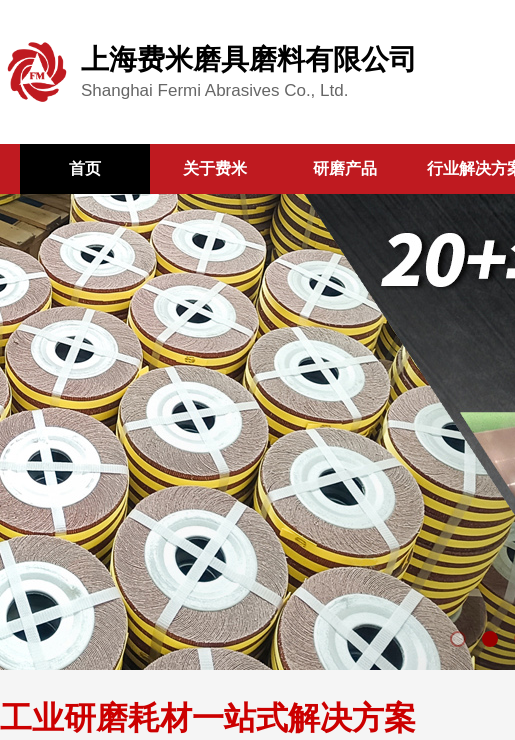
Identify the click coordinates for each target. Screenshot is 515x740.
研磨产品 (345, 168)
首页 (85, 168)
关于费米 (215, 168)
